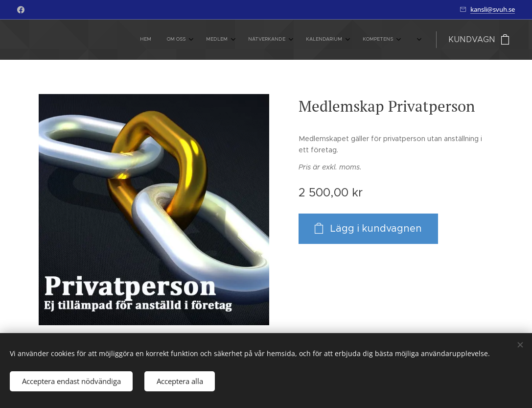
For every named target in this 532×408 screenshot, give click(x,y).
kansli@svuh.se (493, 9)
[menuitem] (271, 40)
